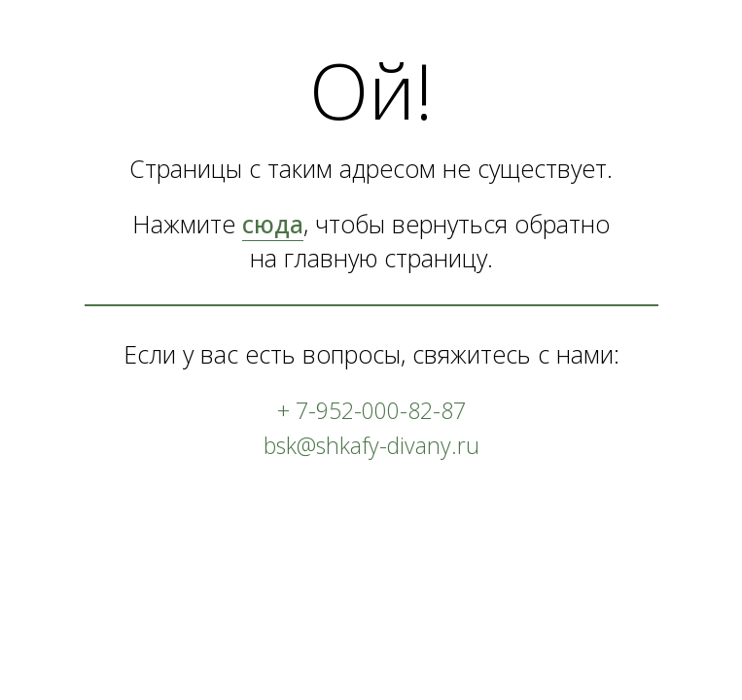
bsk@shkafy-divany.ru (371, 445)
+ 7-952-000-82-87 (371, 410)
